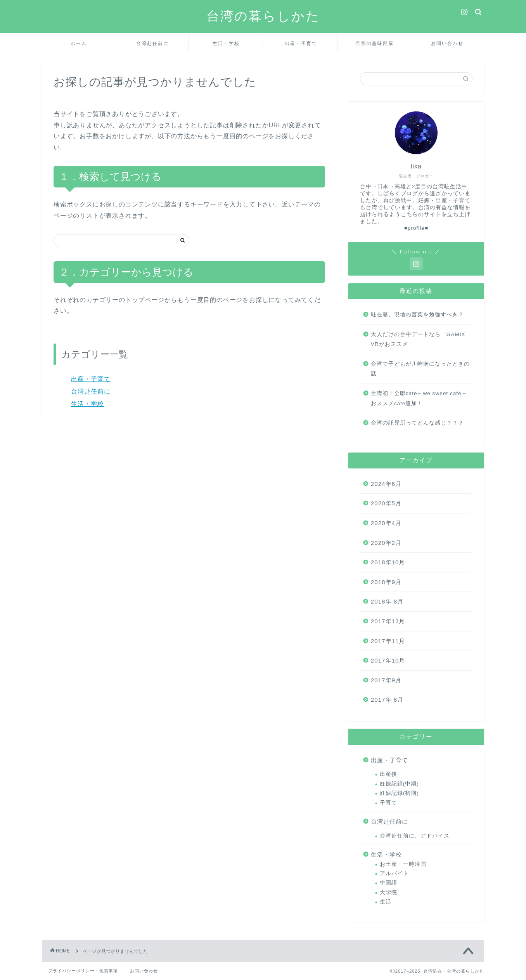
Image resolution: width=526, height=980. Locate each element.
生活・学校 (226, 43)
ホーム (79, 43)
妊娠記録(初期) (399, 793)
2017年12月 (388, 621)
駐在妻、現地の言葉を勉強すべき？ (417, 315)
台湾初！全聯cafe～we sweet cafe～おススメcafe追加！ (419, 398)
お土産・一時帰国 (403, 864)
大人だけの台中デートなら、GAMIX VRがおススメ (418, 339)
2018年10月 (388, 562)
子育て (388, 803)
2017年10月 (388, 660)
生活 (386, 902)
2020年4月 (386, 523)
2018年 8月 (387, 601)
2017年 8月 (387, 700)
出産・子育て (301, 43)
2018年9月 (386, 582)
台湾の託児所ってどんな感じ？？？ (417, 423)
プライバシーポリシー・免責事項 (83, 971)
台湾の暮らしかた (263, 16)
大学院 (388, 892)
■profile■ (416, 228)
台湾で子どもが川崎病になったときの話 (420, 369)
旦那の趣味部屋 (375, 43)
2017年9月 (386, 680)
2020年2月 (386, 543)
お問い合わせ (447, 43)
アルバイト (394, 873)
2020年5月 (386, 503)
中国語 (388, 883)
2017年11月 (388, 641)
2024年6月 (386, 484)
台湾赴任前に (152, 43)
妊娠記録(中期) (399, 784)
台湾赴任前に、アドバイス (415, 836)
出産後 (388, 774)
